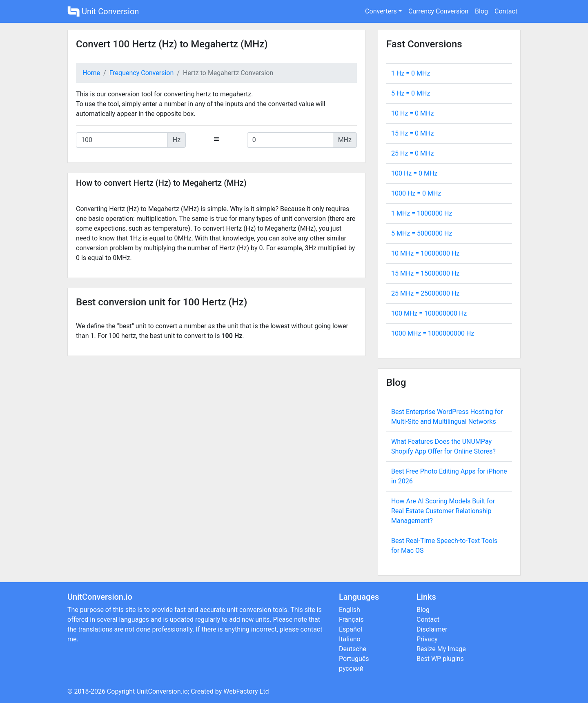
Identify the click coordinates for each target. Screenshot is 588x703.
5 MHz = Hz (422, 233)
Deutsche (353, 649)
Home (91, 73)
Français (351, 620)
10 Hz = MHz (412, 113)
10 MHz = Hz (425, 253)
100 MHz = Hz (429, 313)
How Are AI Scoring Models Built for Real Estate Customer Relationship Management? (443, 511)
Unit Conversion (103, 11)
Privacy (427, 639)
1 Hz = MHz (411, 73)
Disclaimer (432, 629)
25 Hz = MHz (412, 153)
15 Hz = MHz (412, 133)
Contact (506, 11)
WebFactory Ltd (246, 691)
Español (351, 629)
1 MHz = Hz (422, 213)
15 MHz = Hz (425, 273)
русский (351, 669)
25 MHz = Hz (425, 293)
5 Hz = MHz (411, 93)
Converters (381, 11)
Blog (481, 11)
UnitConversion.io (162, 691)
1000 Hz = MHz (416, 193)
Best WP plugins (440, 659)
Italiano (350, 639)
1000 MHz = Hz (433, 333)
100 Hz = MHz (414, 173)
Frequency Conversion (142, 73)
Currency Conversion (438, 11)
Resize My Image (441, 649)
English (350, 610)
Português (354, 659)
